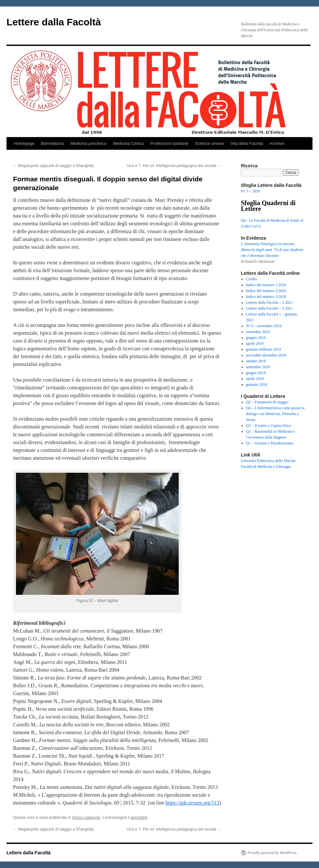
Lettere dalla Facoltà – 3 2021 (270, 308)
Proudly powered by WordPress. (272, 853)
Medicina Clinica (128, 143)
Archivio (277, 143)
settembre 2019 (258, 332)
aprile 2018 (255, 379)
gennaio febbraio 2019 (264, 349)
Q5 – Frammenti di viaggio (267, 402)
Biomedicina (53, 143)
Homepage (24, 143)
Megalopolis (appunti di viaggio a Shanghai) (53, 166)
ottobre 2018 (256, 361)
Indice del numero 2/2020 (266, 291)
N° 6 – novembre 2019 (264, 326)
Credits (252, 279)
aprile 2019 (255, 343)
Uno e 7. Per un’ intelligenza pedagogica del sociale (174, 166)
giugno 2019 (256, 338)
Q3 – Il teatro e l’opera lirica (268, 426)
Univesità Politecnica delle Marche (268, 461)
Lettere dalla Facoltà (54, 22)
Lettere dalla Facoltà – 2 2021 (270, 302)
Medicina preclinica (88, 143)
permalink (139, 818)
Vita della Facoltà (247, 143)
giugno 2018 (256, 373)
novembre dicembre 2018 (266, 355)
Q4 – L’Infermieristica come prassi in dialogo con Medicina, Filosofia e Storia (275, 414)
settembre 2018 (258, 367)
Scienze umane (210, 143)
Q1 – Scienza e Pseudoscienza (270, 443)
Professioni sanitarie (169, 143)
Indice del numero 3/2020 (266, 297)
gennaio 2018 (257, 385)
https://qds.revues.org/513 (192, 803)
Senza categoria (86, 818)
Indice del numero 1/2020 (266, 285)
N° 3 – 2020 (250, 191)
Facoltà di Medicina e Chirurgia (266, 467)
